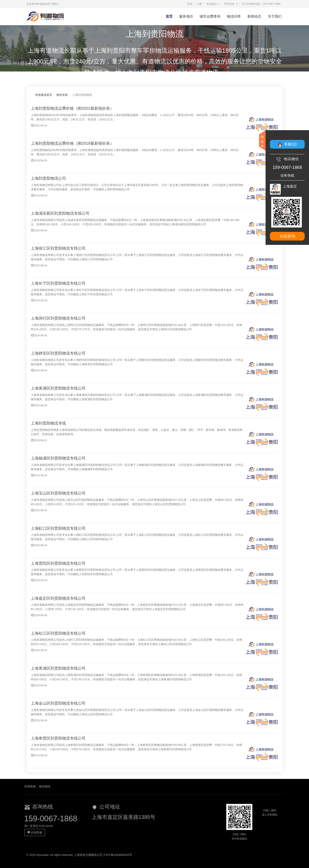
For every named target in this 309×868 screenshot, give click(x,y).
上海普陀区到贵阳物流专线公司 (58, 563)
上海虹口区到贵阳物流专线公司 (58, 528)
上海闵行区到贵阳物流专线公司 (58, 318)
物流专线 (62, 95)
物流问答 (234, 16)
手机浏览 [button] (231, 4)
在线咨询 (287, 236)
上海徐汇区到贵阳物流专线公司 (58, 248)
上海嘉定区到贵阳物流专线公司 (58, 598)
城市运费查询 (210, 16)
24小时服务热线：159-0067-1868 (261, 4)
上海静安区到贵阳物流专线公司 (58, 353)
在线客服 (35, 832)
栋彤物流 (45, 786)
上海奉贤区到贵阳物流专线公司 (58, 738)
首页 (169, 16)
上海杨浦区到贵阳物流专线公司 (58, 458)
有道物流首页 (44, 95)
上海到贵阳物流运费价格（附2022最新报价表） (72, 108)
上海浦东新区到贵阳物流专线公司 (60, 213)
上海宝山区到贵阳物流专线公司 (58, 493)
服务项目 (186, 16)
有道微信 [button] (213, 4)
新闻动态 (254, 16)
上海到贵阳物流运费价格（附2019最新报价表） (72, 143)
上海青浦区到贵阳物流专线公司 (58, 668)
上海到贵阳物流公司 (48, 178)
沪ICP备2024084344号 (118, 855)
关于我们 (275, 16)
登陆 (190, 4)
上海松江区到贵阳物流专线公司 (58, 633)
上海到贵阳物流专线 (48, 423)
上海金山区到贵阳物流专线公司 (58, 703)
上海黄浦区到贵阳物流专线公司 (58, 388)
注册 (199, 4)
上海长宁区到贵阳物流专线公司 (58, 283)
